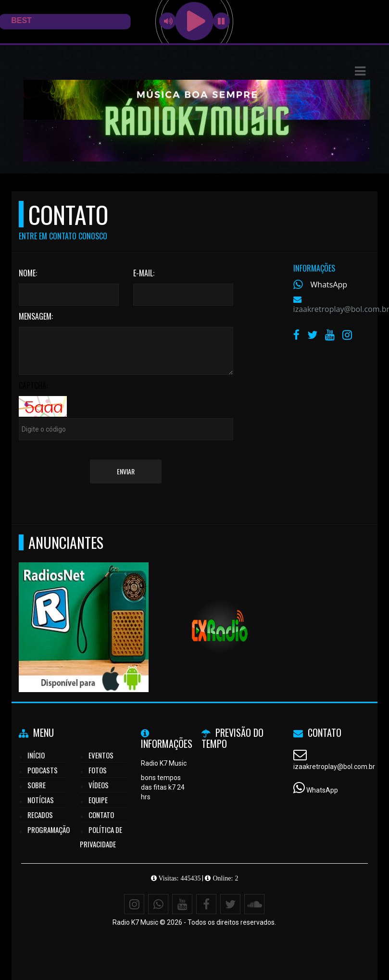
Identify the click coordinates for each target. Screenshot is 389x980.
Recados (40, 815)
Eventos (101, 755)
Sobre (37, 785)
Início (36, 755)
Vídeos (99, 785)
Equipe (98, 800)
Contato (101, 815)
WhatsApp (329, 285)
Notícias (41, 800)
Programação (49, 830)
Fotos (98, 770)
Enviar (126, 471)
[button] (360, 71)
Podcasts (43, 770)
